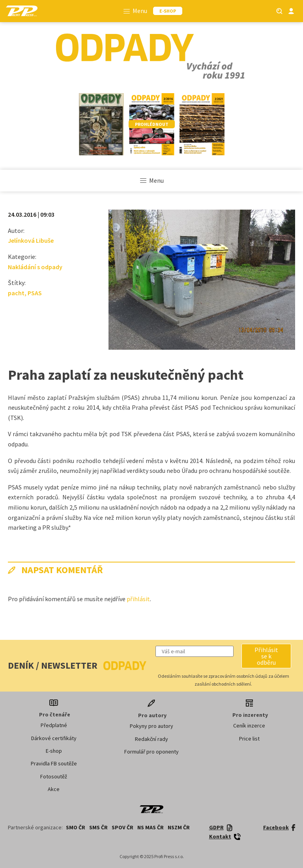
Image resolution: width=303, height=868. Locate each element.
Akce (54, 789)
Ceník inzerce (249, 726)
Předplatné (54, 725)
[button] (266, 656)
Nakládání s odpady (35, 267)
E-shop (54, 751)
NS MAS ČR (151, 827)
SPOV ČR (123, 827)
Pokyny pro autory (151, 726)
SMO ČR (76, 827)
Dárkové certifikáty (54, 738)
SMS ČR (98, 827)
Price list (249, 739)
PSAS (35, 293)
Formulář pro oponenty (151, 752)
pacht (16, 293)
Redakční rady (151, 739)
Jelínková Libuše (31, 240)
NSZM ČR (179, 827)
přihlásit (138, 599)
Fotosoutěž (54, 776)
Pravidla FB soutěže (54, 763)
